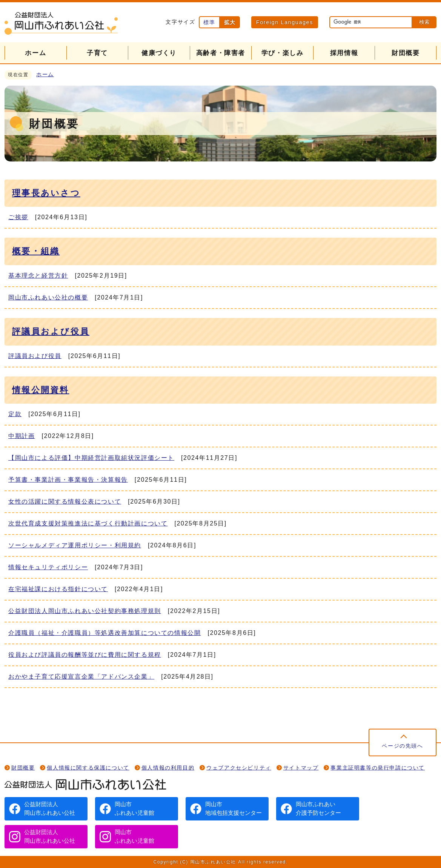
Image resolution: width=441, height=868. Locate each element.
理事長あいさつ (46, 193)
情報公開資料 (41, 390)
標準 (209, 22)
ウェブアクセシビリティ (239, 768)
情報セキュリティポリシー (48, 567)
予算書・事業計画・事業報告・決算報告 (68, 480)
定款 (15, 414)
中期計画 (22, 436)
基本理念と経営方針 (38, 276)
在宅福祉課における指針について (58, 589)
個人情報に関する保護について (88, 768)
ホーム (45, 75)
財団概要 (23, 768)
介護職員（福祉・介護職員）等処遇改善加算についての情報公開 (104, 633)
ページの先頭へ (402, 746)
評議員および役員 (51, 331)
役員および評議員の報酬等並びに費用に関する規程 (85, 655)
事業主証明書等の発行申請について (378, 768)
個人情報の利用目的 (168, 768)
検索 (424, 22)
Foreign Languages (285, 22)
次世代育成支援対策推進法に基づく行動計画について (88, 523)
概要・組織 (36, 251)
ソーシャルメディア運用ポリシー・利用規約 (75, 545)
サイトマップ (301, 768)
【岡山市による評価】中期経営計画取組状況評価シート (91, 458)
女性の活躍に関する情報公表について (65, 502)
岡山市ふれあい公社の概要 (48, 297)
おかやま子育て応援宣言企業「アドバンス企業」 (81, 677)
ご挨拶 (18, 217)
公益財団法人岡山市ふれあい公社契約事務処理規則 (85, 611)
